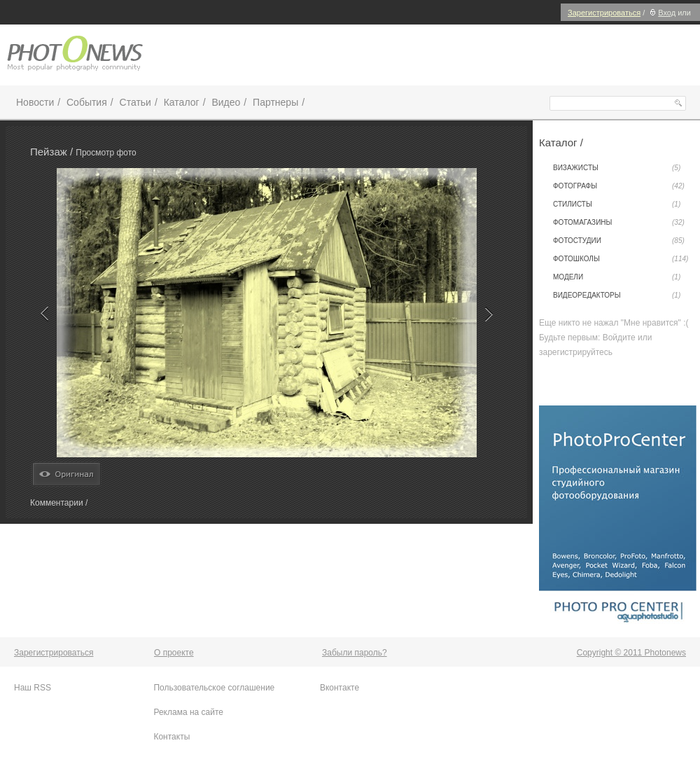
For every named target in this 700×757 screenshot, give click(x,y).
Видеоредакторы (617, 296)
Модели (617, 277)
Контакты (171, 737)
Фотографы (619, 186)
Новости (35, 102)
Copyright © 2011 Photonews (631, 653)
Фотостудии (619, 241)
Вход (661, 13)
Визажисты (617, 168)
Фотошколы (621, 259)
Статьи (135, 102)
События (87, 102)
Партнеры (275, 102)
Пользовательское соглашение (214, 688)
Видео (226, 102)
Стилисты (617, 204)
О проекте (174, 653)
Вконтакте (339, 688)
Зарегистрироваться (604, 13)
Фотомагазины (619, 223)
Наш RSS (33, 688)
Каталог (182, 102)
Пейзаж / (53, 152)
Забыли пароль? (355, 653)
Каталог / (561, 143)
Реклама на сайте (188, 712)
